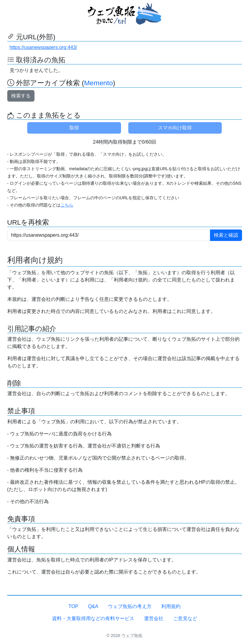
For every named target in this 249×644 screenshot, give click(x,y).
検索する (21, 96)
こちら (67, 205)
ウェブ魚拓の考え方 (130, 606)
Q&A (93, 606)
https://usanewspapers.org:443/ (43, 47)
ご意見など (185, 618)
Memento (98, 83)
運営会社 (154, 618)
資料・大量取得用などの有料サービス (93, 618)
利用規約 (171, 606)
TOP (73, 606)
